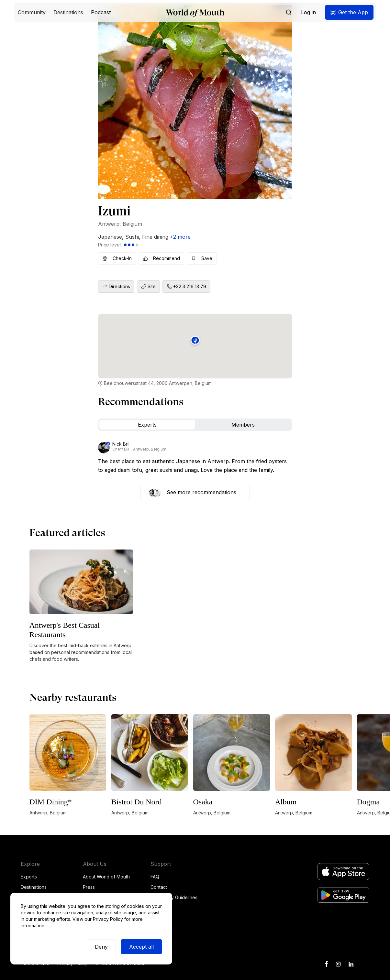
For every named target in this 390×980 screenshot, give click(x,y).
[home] (195, 12)
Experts (29, 877)
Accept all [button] (141, 947)
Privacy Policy (108, 919)
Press (89, 887)
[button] (32, 12)
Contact (159, 887)
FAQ (155, 877)
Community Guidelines (174, 897)
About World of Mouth (106, 877)
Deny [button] (101, 947)
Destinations (34, 887)
